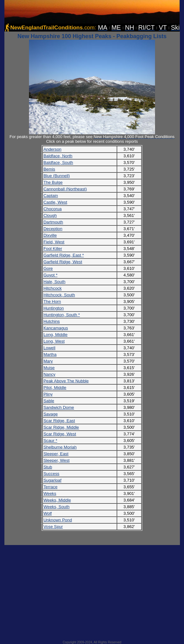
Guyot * (50, 275)
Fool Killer (53, 249)
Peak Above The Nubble (66, 381)
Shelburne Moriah (60, 447)
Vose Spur (53, 527)
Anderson (52, 149)
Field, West (54, 242)
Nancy (49, 374)
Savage (51, 414)
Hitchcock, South (59, 295)
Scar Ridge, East (59, 421)
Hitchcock (53, 288)
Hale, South (55, 282)
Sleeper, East (56, 454)
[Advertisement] (92, 591)
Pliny (48, 394)
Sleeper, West (57, 460)
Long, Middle (55, 335)
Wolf (48, 513)
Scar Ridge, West (60, 434)
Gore (48, 268)
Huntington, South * (62, 315)
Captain (51, 196)
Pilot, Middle (55, 388)
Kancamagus (56, 328)
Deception (53, 229)
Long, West (54, 341)
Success (51, 474)
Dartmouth (53, 222)
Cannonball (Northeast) (65, 189)
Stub (48, 467)
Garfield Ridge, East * (64, 255)
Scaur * (50, 441)
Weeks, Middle (57, 500)
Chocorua (53, 209)
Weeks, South (57, 507)
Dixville (50, 235)
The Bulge (53, 182)
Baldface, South (58, 162)
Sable (49, 401)
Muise (49, 368)
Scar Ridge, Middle (61, 427)
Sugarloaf (52, 480)
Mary (48, 361)
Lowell (49, 348)
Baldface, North (58, 156)
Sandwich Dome (59, 407)
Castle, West (55, 202)
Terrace (50, 487)
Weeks (50, 493)
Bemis (49, 169)
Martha (50, 354)
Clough (50, 215)
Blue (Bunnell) (57, 176)
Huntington (54, 308)
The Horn (52, 302)
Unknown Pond (58, 520)
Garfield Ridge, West (63, 262)
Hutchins (52, 321)
